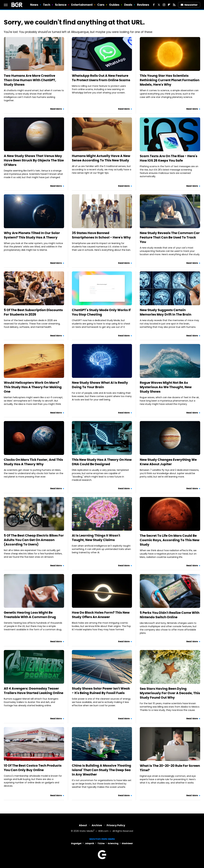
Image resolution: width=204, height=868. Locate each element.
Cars (101, 5)
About (83, 825)
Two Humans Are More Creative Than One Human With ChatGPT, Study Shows (30, 80)
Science (61, 5)
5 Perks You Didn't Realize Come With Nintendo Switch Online (170, 615)
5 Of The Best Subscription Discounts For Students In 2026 (33, 312)
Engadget (76, 843)
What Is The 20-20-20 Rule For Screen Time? (170, 768)
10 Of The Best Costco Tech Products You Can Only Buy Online (33, 768)
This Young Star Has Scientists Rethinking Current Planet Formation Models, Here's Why (170, 80)
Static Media (86, 831)
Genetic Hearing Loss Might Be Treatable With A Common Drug (30, 615)
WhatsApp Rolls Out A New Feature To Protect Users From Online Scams (101, 78)
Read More (56, 109)
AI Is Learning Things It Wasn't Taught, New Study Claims (96, 538)
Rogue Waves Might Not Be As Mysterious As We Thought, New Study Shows (166, 387)
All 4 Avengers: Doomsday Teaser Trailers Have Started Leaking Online (34, 691)
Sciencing (113, 843)
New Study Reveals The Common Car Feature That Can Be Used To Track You (170, 237)
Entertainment (82, 5)
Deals (128, 5)
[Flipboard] (169, 5)
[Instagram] (164, 5)
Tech (47, 5)
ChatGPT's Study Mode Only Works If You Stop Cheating (101, 312)
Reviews (143, 5)
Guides (114, 5)
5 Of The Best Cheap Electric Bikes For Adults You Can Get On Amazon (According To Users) (34, 540)
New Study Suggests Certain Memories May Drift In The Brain (166, 312)
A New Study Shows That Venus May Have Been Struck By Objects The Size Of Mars (34, 160)
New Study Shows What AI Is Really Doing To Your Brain (100, 385)
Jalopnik (89, 843)
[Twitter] (159, 5)
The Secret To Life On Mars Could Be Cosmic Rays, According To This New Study (170, 540)
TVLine (101, 843)
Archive (97, 825)
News (34, 5)
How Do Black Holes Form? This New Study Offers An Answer (101, 615)
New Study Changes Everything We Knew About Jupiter (168, 462)
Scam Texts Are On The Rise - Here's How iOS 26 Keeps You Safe (169, 158)
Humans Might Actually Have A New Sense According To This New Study (101, 158)
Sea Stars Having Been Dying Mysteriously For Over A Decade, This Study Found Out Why (170, 693)
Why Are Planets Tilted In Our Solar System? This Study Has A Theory (32, 235)
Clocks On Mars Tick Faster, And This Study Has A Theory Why (33, 462)
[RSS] (174, 5)
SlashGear (127, 843)
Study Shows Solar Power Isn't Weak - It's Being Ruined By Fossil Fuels (101, 691)
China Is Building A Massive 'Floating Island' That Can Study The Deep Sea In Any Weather (102, 770)
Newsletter (189, 5)
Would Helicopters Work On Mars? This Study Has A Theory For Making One (33, 387)
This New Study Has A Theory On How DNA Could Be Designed (102, 462)
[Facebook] (154, 5)
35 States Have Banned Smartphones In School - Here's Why (101, 235)
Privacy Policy (116, 825)
